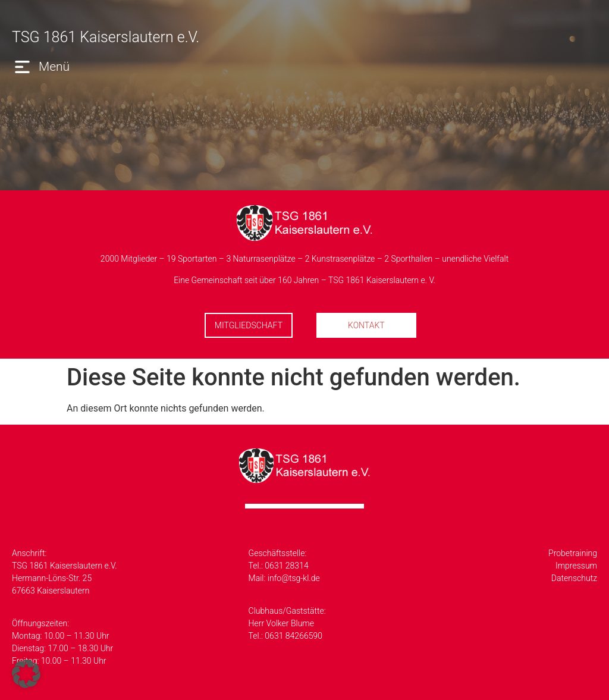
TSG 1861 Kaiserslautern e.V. (106, 37)
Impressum (576, 566)
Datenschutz (574, 578)
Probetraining (573, 553)
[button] (41, 67)
